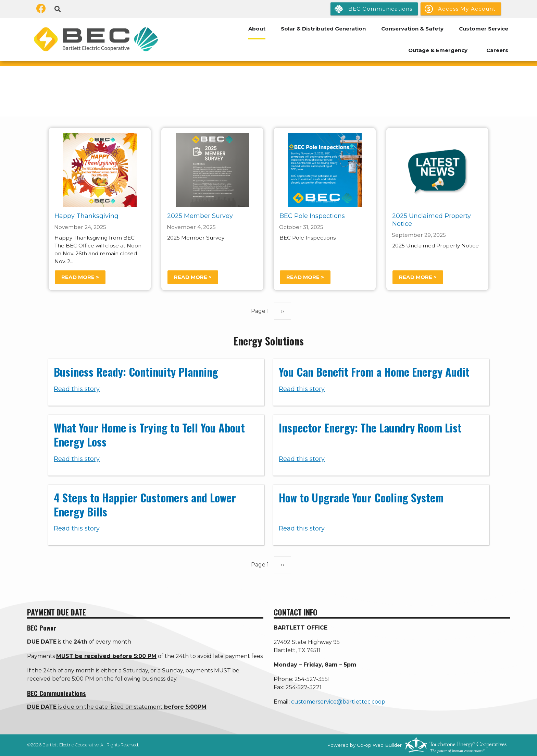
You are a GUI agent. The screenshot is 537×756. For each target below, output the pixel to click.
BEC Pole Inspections (312, 216)
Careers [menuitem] (497, 50)
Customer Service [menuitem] (484, 29)
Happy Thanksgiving (86, 216)
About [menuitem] (257, 29)
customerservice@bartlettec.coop (338, 702)
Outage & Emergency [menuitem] (438, 50)
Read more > (80, 277)
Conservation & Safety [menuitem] (412, 29)
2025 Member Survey (200, 216)
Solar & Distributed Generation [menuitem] (323, 29)
